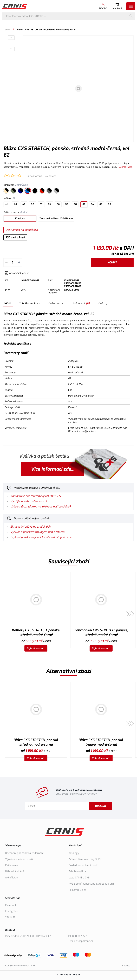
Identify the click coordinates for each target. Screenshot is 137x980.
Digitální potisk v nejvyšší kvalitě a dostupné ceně (41, 537)
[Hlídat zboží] (16, 273)
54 (50, 204)
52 (41, 204)
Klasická (20, 219)
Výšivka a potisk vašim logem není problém (37, 532)
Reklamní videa (77, 890)
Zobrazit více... (126, 167)
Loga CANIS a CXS (79, 878)
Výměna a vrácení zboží (19, 859)
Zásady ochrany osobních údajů (19, 966)
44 (7, 204)
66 (101, 204)
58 (67, 204)
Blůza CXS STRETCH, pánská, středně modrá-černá (36, 742)
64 (92, 204)
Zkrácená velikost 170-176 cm (56, 219)
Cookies (126, 966)
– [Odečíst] (6, 263)
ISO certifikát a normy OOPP (85, 859)
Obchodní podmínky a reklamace (24, 853)
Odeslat (101, 806)
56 (58, 204)
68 (109, 204)
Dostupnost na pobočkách (22, 230)
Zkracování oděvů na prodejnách (30, 527)
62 (84, 204)
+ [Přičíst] (19, 263)
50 (32, 204)
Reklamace (11, 865)
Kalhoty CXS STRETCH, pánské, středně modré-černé (36, 633)
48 (24, 204)
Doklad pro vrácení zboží (83, 865)
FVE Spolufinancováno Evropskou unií (91, 884)
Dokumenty (56, 303)
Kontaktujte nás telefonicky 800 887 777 (36, 496)
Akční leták (12, 878)
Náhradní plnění (14, 871)
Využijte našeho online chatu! (29, 501)
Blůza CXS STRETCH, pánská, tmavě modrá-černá (101, 742)
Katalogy (74, 853)
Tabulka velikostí (29, 303)
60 (75, 204)
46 (15, 204)
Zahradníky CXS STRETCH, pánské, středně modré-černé (101, 633)
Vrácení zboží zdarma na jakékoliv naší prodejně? (41, 507)
